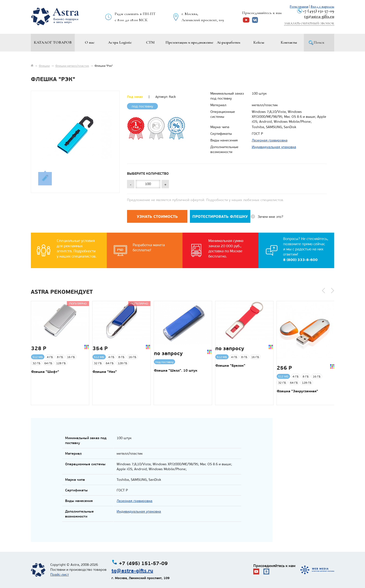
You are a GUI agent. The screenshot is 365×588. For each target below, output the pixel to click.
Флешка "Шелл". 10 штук (176, 370)
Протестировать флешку (220, 216)
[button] (323, 291)
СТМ (150, 42)
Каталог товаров (53, 42)
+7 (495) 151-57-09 (319, 11)
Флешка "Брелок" (230, 365)
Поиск (319, 42)
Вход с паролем (322, 7)
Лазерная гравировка (270, 140)
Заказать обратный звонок (309, 23)
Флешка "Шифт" (45, 372)
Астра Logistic (120, 42)
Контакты (289, 42)
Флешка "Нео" (105, 372)
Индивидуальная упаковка (274, 147)
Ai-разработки (228, 42)
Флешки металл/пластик (72, 66)
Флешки (44, 66)
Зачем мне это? (270, 217)
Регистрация (299, 7)
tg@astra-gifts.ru (319, 16)
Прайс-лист (60, 575)
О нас (90, 42)
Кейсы (259, 42)
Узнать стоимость (157, 216)
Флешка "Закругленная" (297, 391)
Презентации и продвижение (189, 42)
